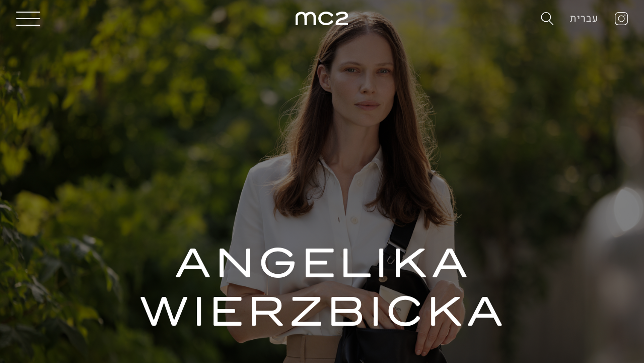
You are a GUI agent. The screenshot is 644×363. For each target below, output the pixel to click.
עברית (584, 18)
